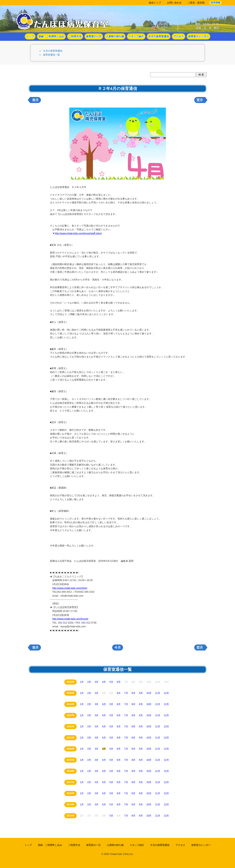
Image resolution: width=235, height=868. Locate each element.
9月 (141, 693)
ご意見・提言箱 (196, 3)
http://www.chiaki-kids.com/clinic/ (70, 588)
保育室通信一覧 (51, 55)
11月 (158, 693)
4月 (104, 682)
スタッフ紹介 (136, 37)
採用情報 (215, 3)
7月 (126, 693)
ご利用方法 (75, 37)
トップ (30, 37)
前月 (35, 100)
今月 (118, 647)
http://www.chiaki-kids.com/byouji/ (70, 619)
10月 (149, 693)
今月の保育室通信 (159, 37)
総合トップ (155, 3)
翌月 (200, 100)
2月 (89, 682)
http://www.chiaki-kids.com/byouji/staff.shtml (78, 233)
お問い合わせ (174, 3)
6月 (119, 682)
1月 (82, 682)
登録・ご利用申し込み (51, 37)
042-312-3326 (209, 20)
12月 (166, 693)
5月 (111, 682)
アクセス (179, 37)
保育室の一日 (94, 37)
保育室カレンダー (198, 37)
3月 (97, 682)
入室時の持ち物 (115, 37)
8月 (133, 693)
